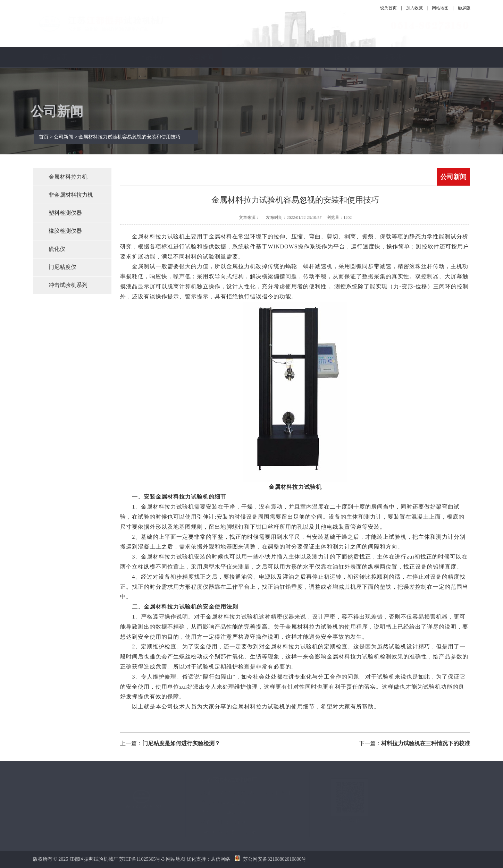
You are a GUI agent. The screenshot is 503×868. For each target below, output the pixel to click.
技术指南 (250, 57)
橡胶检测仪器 (65, 231)
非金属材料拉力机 (71, 195)
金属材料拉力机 (68, 177)
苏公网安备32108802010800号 (271, 859)
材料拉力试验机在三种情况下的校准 (426, 743)
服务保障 (298, 57)
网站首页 (55, 57)
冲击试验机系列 (68, 285)
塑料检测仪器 (65, 213)
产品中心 (152, 57)
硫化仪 (57, 249)
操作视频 (347, 57)
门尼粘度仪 (62, 267)
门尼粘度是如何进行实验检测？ (181, 743)
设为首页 (388, 8)
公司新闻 (201, 57)
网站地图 (440, 8)
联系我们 (395, 57)
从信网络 (220, 859)
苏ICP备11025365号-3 (142, 859)
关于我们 (104, 57)
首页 (50, 137)
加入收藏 (414, 8)
